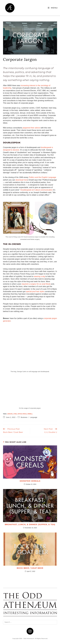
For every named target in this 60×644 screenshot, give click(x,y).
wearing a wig (39, 276)
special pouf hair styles (35, 291)
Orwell (30, 414)
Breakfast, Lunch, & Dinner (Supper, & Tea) (30, 524)
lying (15, 414)
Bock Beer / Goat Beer (30, 568)
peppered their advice (31, 128)
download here (22, 180)
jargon (10, 414)
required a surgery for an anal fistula (36, 284)
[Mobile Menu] (53, 8)
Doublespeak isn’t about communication (37, 190)
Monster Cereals (30, 481)
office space (22, 414)
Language (34, 417)
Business (24, 417)
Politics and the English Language (42, 177)
